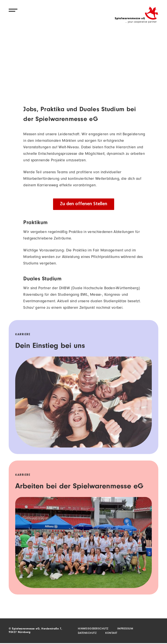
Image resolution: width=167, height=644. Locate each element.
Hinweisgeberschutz (93, 629)
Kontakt (111, 633)
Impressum (125, 629)
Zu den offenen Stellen (84, 204)
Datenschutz (87, 633)
